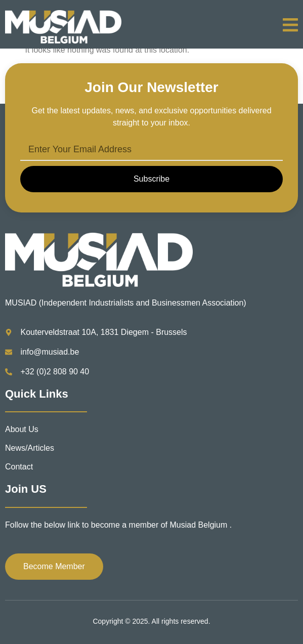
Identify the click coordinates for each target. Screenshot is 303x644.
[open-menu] (290, 27)
